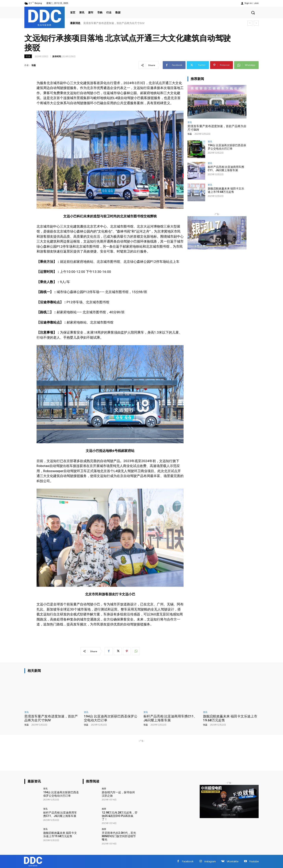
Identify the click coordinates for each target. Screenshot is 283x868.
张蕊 (34, 65)
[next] (256, 23)
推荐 (104, 788)
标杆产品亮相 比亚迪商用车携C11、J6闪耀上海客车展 (226, 169)
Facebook (188, 861)
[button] (253, 13)
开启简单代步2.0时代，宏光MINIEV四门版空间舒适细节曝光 (119, 836)
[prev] (250, 23)
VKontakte (232, 861)
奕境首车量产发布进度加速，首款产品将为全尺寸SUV (114, 23)
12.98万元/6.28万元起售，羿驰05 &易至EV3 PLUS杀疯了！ (120, 816)
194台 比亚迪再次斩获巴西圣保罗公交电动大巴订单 (227, 147)
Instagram (210, 861)
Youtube (254, 861)
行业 (28, 56)
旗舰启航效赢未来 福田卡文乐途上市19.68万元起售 (226, 190)
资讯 (190, 122)
